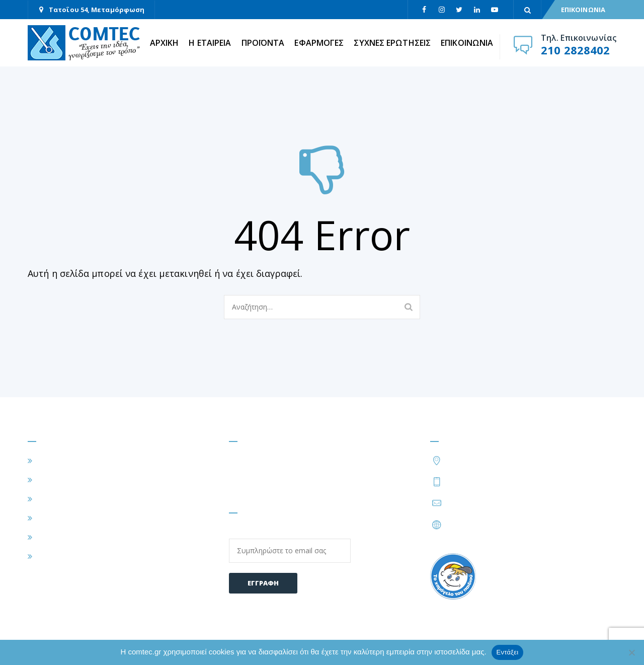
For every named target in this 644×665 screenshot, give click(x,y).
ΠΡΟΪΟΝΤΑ (263, 43)
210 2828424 (527, 481)
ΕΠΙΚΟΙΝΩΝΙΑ (583, 10)
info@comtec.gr (476, 503)
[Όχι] (631, 652)
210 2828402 (575, 50)
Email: (290, 545)
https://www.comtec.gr (489, 525)
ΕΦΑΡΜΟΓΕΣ (319, 43)
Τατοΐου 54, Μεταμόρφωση (97, 10)
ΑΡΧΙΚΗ (165, 43)
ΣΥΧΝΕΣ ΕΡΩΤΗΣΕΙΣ (392, 43)
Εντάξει (508, 652)
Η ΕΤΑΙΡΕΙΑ (210, 43)
